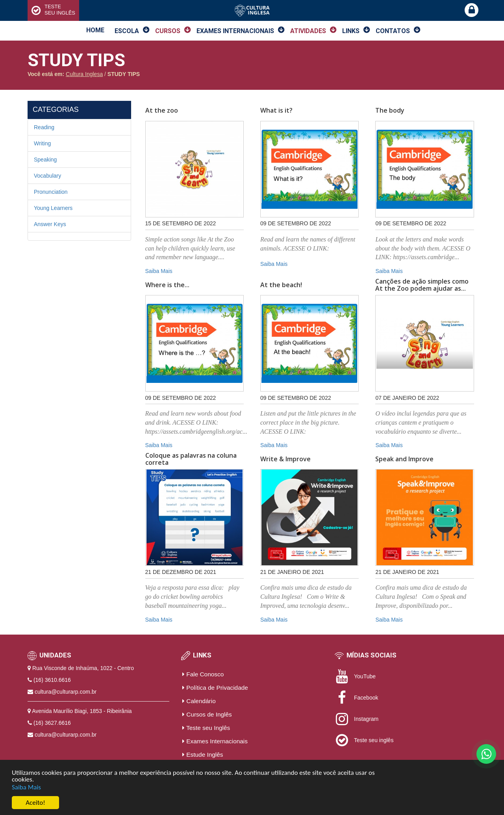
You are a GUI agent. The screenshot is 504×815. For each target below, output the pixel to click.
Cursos (168, 31)
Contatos (393, 31)
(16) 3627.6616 (52, 723)
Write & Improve (285, 459)
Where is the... (167, 285)
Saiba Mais (26, 787)
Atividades (308, 31)
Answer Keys (50, 224)
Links (351, 31)
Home (95, 30)
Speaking (45, 160)
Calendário (199, 701)
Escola (127, 31)
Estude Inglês (203, 755)
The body (390, 111)
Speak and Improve (404, 459)
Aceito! (35, 803)
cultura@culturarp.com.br (66, 692)
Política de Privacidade (215, 688)
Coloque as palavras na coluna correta (191, 459)
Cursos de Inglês (207, 714)
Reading (44, 127)
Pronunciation (51, 192)
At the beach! (281, 285)
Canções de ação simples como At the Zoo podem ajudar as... (422, 285)
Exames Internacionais (235, 31)
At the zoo (162, 111)
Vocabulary (47, 176)
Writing (42, 143)
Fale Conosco (203, 674)
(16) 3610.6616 (52, 680)
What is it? (276, 111)
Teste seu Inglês (206, 728)
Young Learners (53, 208)
